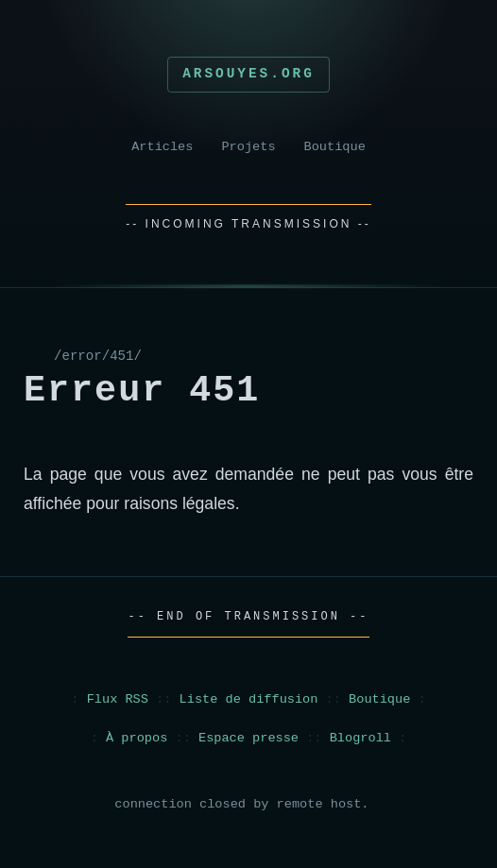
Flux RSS (118, 699)
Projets (248, 147)
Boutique (335, 147)
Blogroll (360, 738)
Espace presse (248, 738)
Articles (162, 147)
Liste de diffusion (249, 699)
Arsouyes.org (248, 74)
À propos (137, 738)
